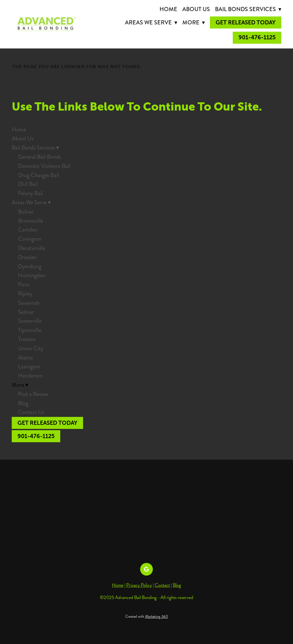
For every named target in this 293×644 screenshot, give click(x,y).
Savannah (29, 303)
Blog (23, 403)
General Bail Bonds (39, 157)
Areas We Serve (151, 22)
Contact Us (31, 412)
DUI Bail (28, 184)
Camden (28, 230)
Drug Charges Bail (39, 175)
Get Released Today (246, 22)
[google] (146, 569)
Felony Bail (30, 193)
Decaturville (32, 248)
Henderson (30, 376)
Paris (24, 284)
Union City (31, 348)
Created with (147, 617)
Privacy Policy (139, 585)
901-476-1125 (257, 37)
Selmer (26, 312)
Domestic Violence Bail (44, 166)
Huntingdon (32, 275)
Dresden (27, 257)
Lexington (29, 367)
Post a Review (33, 394)
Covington (30, 239)
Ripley (25, 294)
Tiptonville (30, 330)
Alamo (26, 358)
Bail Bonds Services (248, 9)
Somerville (30, 321)
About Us (196, 9)
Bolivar (26, 212)
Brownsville (31, 221)
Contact (162, 585)
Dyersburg (30, 266)
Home (168, 9)
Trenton (27, 339)
